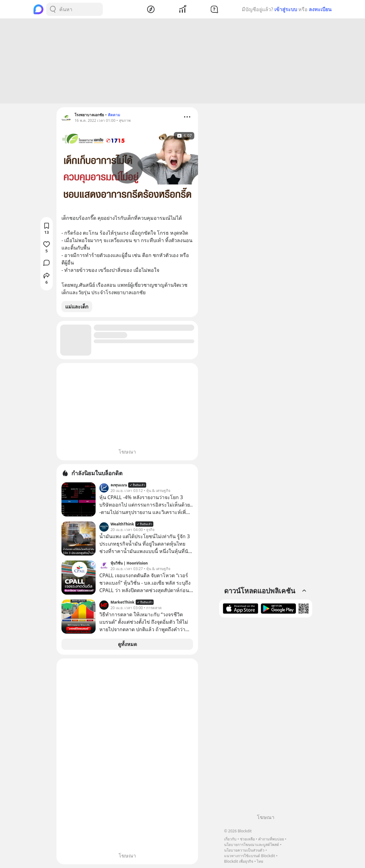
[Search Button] (53, 9)
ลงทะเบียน (320, 9)
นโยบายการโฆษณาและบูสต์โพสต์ (252, 845)
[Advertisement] (182, 61)
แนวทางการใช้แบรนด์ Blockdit (250, 856)
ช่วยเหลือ (247, 839)
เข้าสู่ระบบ (286, 9)
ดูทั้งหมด (127, 644)
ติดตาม (114, 115)
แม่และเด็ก (77, 307)
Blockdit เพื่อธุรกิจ (239, 861)
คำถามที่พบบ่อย (271, 839)
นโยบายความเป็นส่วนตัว (244, 850)
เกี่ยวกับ (230, 839)
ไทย (260, 861)
